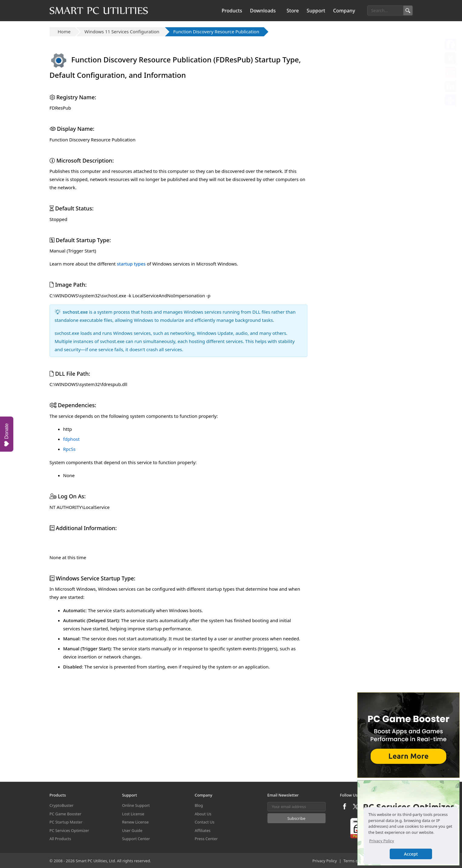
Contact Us (205, 822)
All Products (60, 839)
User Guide (132, 830)
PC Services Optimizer (69, 830)
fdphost (72, 439)
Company (344, 11)
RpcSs (69, 449)
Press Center (206, 839)
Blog (199, 806)
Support (316, 11)
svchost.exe (75, 312)
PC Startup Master (66, 822)
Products (232, 11)
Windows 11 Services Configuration (122, 31)
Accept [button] (411, 854)
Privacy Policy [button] (382, 841)
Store (293, 11)
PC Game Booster (66, 814)
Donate (7, 435)
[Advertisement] (179, 585)
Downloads (263, 11)
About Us (203, 814)
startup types (131, 264)
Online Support (136, 806)
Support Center (136, 839)
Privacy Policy (325, 861)
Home (64, 31)
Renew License (136, 822)
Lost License (133, 814)
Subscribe (297, 818)
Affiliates (203, 830)
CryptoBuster (62, 806)
